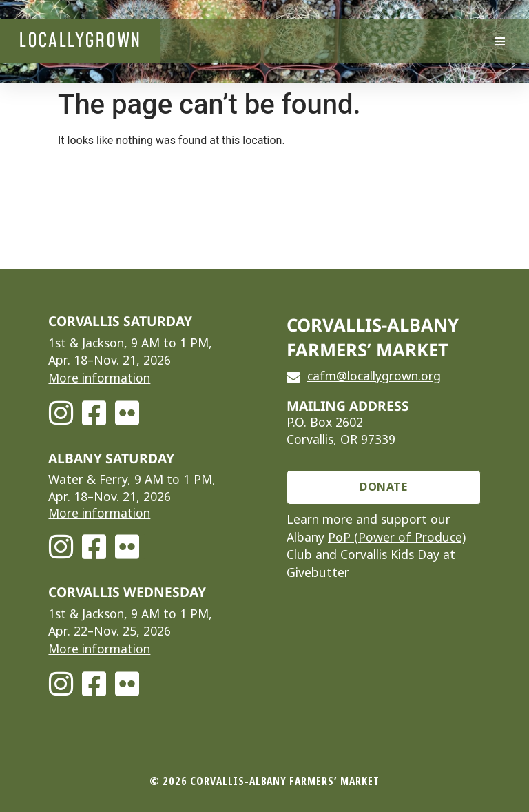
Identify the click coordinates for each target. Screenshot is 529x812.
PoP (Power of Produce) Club (376, 547)
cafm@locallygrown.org (374, 376)
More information (99, 378)
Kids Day (415, 555)
